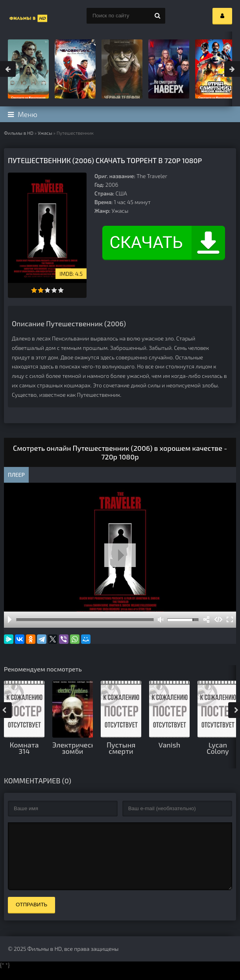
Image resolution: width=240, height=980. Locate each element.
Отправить (31, 916)
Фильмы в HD (19, 133)
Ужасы (45, 133)
